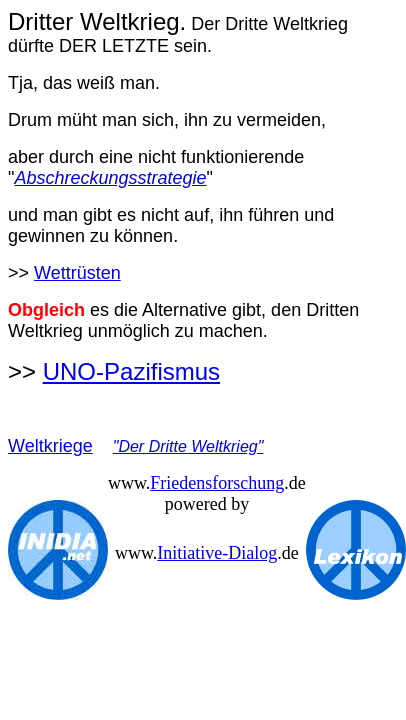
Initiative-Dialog (217, 553)
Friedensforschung (217, 483)
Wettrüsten (77, 273)
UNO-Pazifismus (131, 371)
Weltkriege (50, 446)
